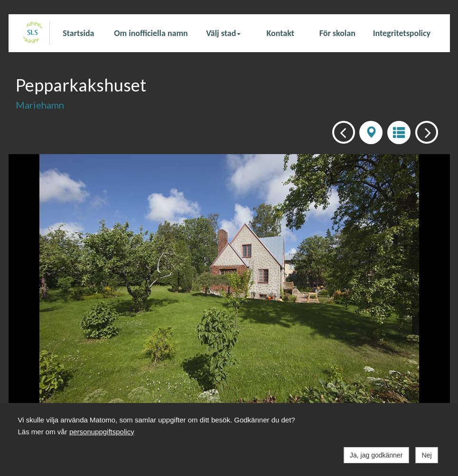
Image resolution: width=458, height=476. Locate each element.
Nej (426, 455)
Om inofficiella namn (151, 33)
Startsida (78, 33)
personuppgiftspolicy (102, 432)
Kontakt (280, 33)
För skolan (337, 33)
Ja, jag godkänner (376, 455)
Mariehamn (40, 105)
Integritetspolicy (402, 33)
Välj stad (223, 33)
